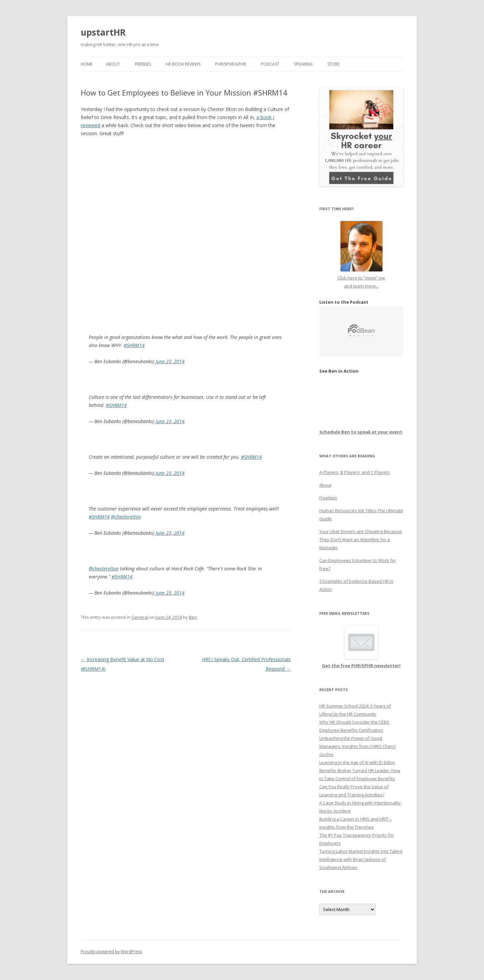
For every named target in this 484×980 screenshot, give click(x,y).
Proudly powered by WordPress (111, 952)
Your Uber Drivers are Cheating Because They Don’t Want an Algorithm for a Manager (360, 539)
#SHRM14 (134, 345)
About (113, 64)
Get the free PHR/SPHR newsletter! (361, 666)
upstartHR (103, 32)
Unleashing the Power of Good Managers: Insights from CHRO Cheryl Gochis (357, 746)
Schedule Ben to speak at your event (361, 432)
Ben (193, 617)
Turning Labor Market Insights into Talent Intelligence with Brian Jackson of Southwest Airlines (361, 859)
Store (333, 64)
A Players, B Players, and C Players (355, 472)
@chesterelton (126, 517)
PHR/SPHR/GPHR (231, 64)
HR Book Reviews (183, 64)
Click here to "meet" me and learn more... (361, 278)
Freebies (143, 64)
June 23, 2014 (170, 361)
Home (87, 64)
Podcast (270, 64)
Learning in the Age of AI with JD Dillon (357, 762)
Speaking (303, 64)
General (140, 617)
